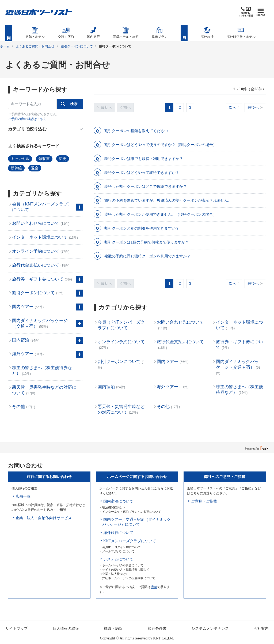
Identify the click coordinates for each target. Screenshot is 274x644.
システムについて (118, 559)
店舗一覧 (23, 497)
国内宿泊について (118, 501)
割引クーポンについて (77, 46)
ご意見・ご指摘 (204, 501)
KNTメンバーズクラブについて (130, 541)
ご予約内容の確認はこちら (27, 119)
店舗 (154, 587)
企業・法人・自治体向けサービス (44, 518)
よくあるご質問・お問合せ (35, 46)
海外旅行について (118, 533)
